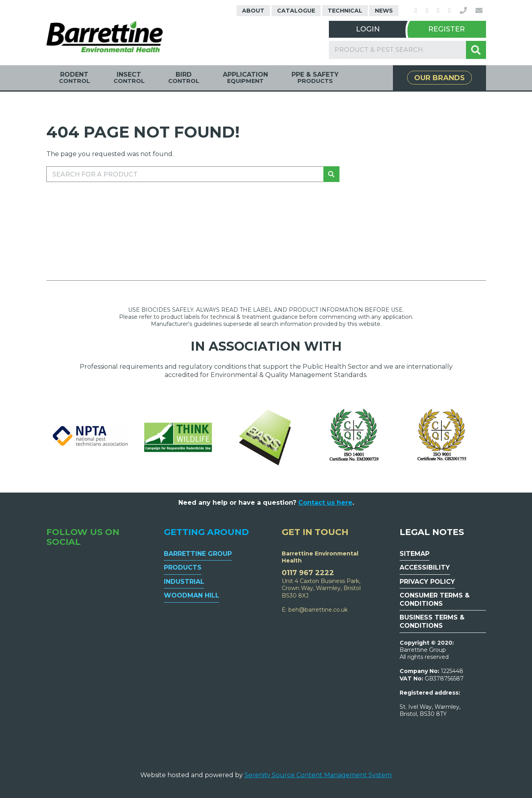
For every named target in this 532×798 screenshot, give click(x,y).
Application (245, 78)
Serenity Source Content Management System (318, 775)
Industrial (184, 582)
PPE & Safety (315, 78)
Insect (129, 78)
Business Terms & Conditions (432, 621)
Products (183, 567)
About (253, 11)
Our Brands (439, 78)
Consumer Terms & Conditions (435, 599)
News (384, 11)
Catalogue (296, 11)
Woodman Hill (192, 595)
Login (368, 29)
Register (447, 29)
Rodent (74, 78)
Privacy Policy (427, 582)
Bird (184, 78)
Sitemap (415, 554)
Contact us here (325, 503)
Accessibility (425, 567)
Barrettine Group (198, 554)
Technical (345, 11)
